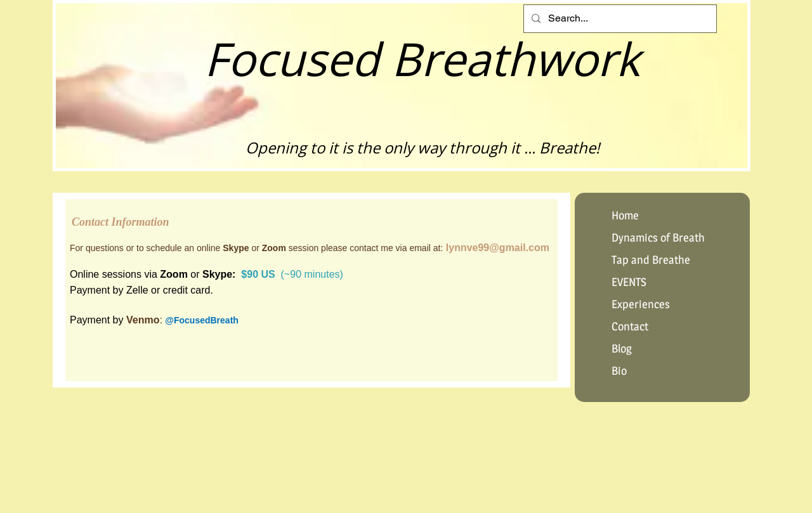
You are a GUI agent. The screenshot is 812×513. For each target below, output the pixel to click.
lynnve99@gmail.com (498, 248)
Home (625, 215)
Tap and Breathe (651, 260)
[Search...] (619, 19)
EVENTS (629, 282)
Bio (619, 371)
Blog (622, 348)
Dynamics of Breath (658, 237)
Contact (630, 326)
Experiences (641, 304)
